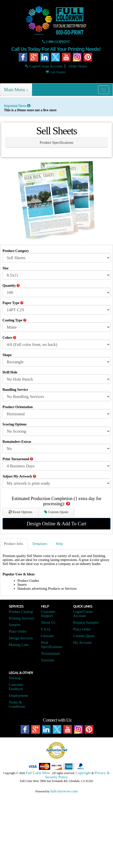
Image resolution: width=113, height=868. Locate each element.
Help (59, 544)
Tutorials (48, 660)
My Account (82, 643)
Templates (40, 544)
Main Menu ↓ (16, 90)
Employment (18, 696)
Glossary (48, 636)
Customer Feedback (16, 687)
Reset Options (20, 512)
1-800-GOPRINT (58, 42)
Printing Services (21, 618)
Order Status (78, 66)
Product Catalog (21, 612)
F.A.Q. (46, 629)
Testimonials (50, 653)
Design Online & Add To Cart (57, 524)
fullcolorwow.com (64, 791)
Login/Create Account (44, 66)
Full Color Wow (38, 773)
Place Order (18, 631)
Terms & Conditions (17, 704)
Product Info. (14, 544)
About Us (48, 622)
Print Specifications (52, 645)
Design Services (21, 638)
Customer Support (48, 614)
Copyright (83, 773)
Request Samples (86, 622)
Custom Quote (56, 512)
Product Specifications (56, 142)
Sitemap (15, 678)
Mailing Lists (19, 645)
